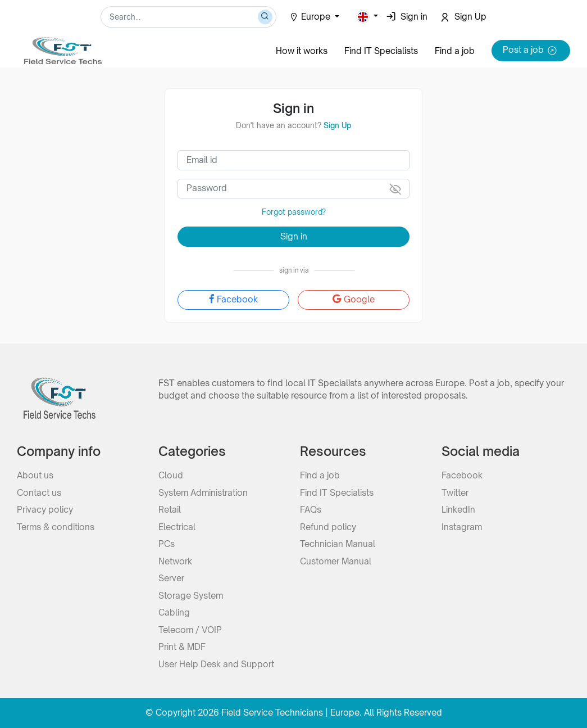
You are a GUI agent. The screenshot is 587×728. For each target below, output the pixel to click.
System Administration (203, 493)
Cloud (171, 475)
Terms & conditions (56, 527)
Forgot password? (294, 212)
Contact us (39, 493)
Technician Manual (338, 544)
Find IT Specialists (381, 51)
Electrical (177, 527)
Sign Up (337, 125)
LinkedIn (458, 510)
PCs (167, 544)
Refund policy (328, 527)
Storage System (191, 596)
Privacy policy (45, 510)
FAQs (311, 510)
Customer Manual (336, 561)
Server (171, 578)
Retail (170, 510)
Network (175, 561)
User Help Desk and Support (216, 664)
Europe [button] (311, 17)
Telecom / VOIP (190, 630)
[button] (367, 17)
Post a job (531, 51)
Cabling (174, 612)
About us (35, 475)
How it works (302, 51)
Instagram (462, 527)
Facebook (234, 299)
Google (354, 299)
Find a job (455, 51)
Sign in (294, 236)
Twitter (455, 493)
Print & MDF (182, 647)
